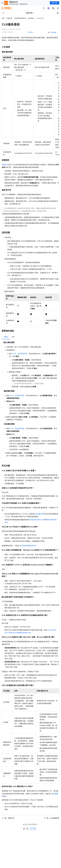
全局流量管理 (39, 514)
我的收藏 (54, 32)
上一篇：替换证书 (8, 818)
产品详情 (30, 32)
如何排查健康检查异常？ (29, 546)
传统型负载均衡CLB (20, 18)
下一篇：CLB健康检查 (51, 818)
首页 (3, 18)
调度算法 (5, 165)
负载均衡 (9, 18)
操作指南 (31, 18)
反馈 (33, 829)
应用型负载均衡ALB (36, 520)
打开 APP (55, 3)
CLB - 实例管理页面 (20, 354)
